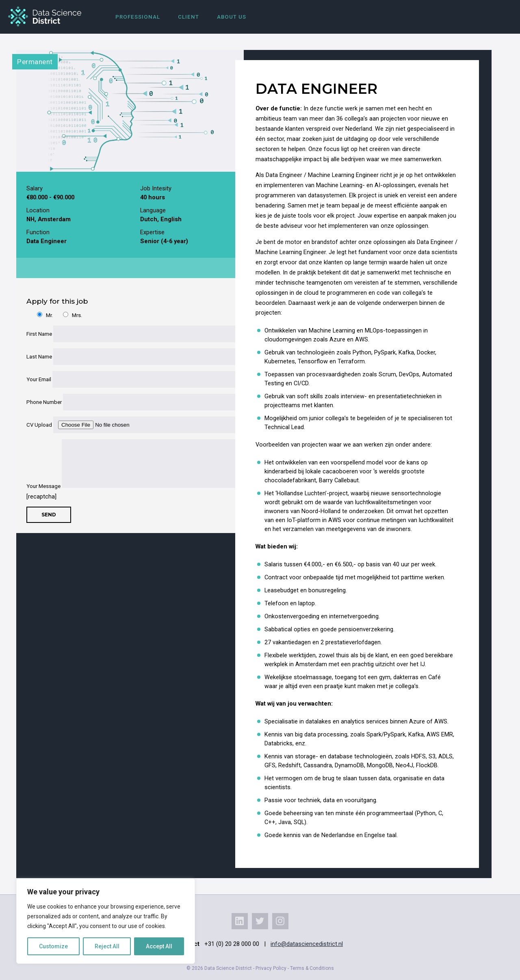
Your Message (125, 486)
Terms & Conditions (312, 968)
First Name (125, 334)
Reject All (107, 946)
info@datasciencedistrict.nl (307, 944)
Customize (53, 946)
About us (232, 17)
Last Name (125, 357)
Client (188, 17)
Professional (138, 17)
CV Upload (125, 425)
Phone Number (125, 402)
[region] (106, 921)
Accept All (159, 946)
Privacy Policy (271, 968)
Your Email (125, 379)
